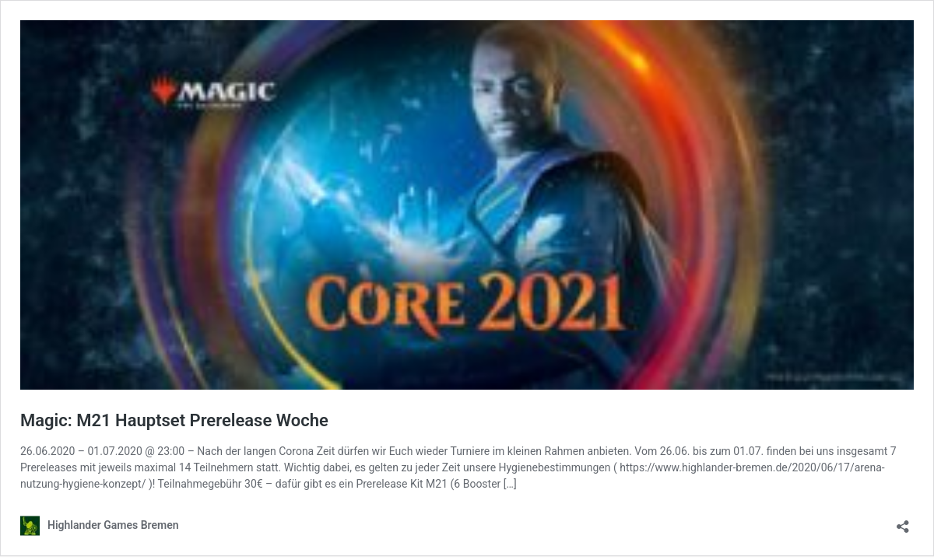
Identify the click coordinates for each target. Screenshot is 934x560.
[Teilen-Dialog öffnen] (903, 521)
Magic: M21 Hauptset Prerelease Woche (174, 420)
